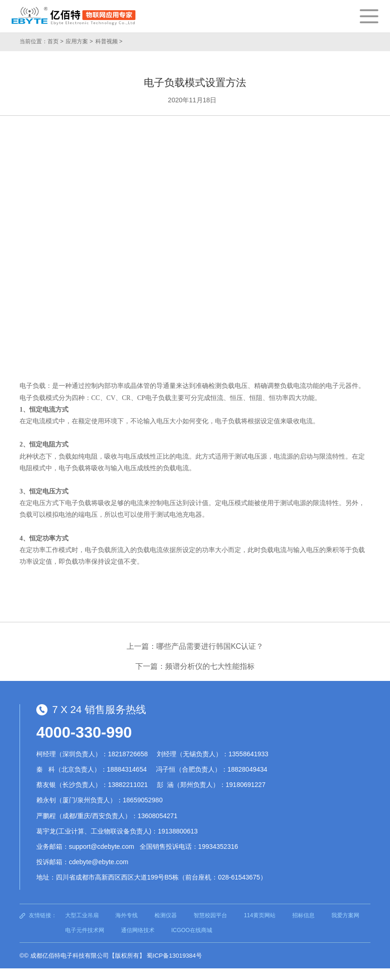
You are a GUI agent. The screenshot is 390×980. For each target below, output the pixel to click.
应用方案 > (79, 41)
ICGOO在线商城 (192, 930)
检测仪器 (166, 915)
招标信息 (303, 915)
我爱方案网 (345, 915)
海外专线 (127, 915)
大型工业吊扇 (82, 915)
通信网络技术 (138, 930)
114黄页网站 (260, 915)
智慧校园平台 (210, 915)
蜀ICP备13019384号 (174, 956)
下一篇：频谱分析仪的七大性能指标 (195, 666)
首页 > (55, 41)
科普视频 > (109, 41)
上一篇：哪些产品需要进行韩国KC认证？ (195, 646)
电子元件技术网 (85, 930)
